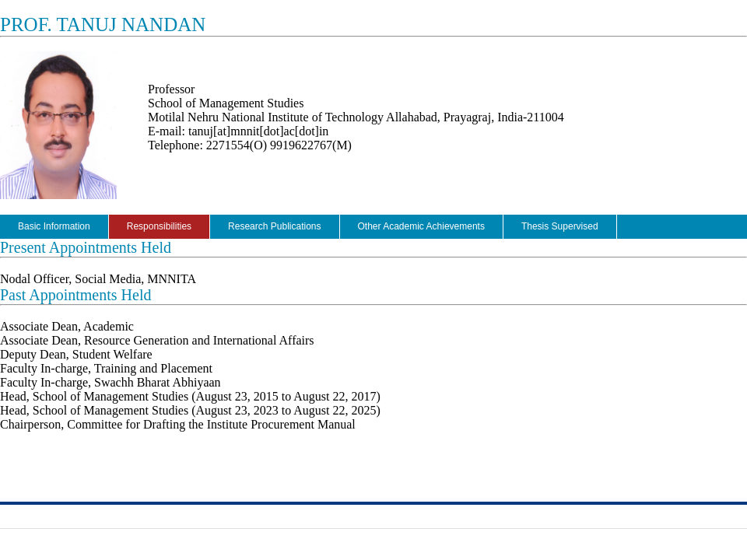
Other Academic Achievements (421, 226)
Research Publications (274, 226)
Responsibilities (159, 226)
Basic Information (54, 226)
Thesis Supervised (560, 226)
